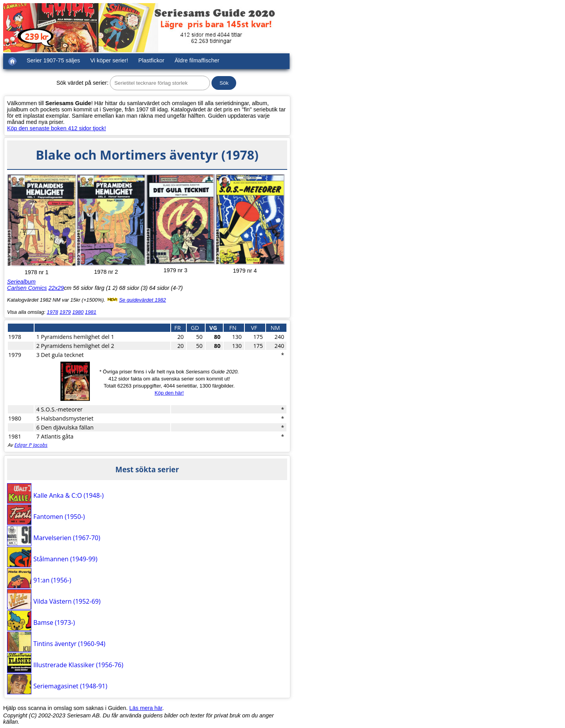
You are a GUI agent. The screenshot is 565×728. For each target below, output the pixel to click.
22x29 (56, 288)
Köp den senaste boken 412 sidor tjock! (56, 128)
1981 (91, 312)
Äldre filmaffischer (197, 60)
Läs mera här (146, 708)
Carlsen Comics (27, 288)
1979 (65, 312)
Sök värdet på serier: (83, 83)
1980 (78, 312)
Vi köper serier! (109, 60)
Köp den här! (169, 393)
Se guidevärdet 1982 (142, 300)
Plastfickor (151, 60)
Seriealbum (21, 282)
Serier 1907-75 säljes (53, 60)
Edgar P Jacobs (31, 445)
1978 (52, 312)
